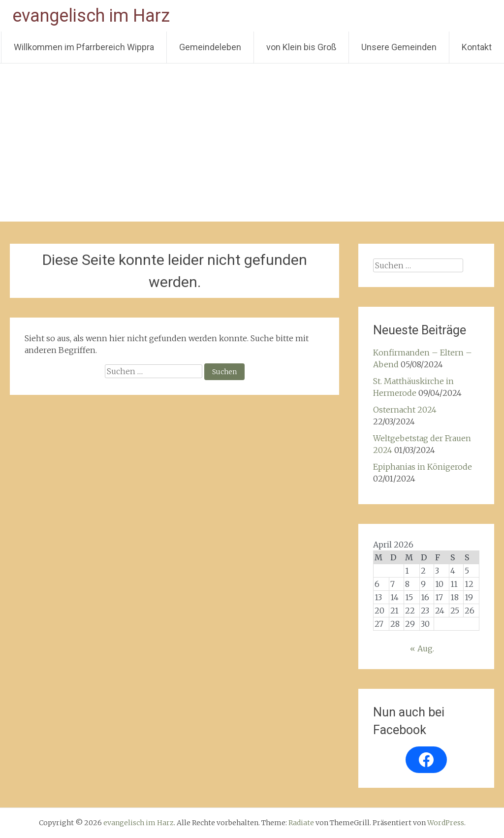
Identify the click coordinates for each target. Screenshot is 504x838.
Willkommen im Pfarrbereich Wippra (84, 47)
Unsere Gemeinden (399, 47)
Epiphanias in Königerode (423, 467)
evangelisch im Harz (91, 16)
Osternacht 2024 (405, 410)
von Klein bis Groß (301, 47)
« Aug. (422, 648)
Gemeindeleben (210, 47)
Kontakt (477, 47)
